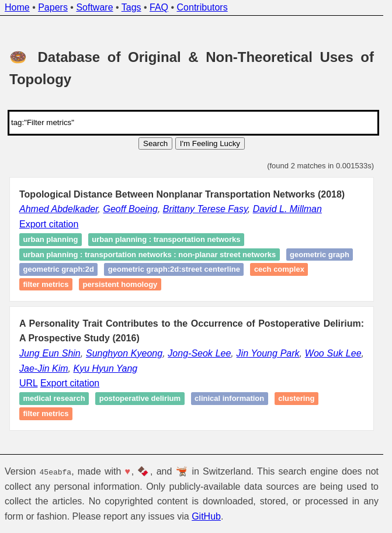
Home (17, 7)
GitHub (206, 516)
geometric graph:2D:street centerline (174, 270)
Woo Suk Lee (333, 353)
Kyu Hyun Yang (105, 368)
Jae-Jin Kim (44, 368)
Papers (53, 7)
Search (155, 143)
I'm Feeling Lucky (210, 143)
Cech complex (279, 270)
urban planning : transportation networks (166, 239)
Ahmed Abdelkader (59, 209)
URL (28, 383)
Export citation (49, 224)
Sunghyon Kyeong (124, 353)
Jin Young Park (268, 353)
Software (94, 7)
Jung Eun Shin (50, 353)
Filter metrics (46, 284)
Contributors (202, 7)
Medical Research (54, 399)
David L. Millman (287, 209)
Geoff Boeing (131, 209)
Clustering (296, 399)
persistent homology (120, 284)
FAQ (159, 7)
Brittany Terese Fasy (205, 209)
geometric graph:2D (59, 270)
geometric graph (320, 255)
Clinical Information (229, 399)
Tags (131, 7)
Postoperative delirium (140, 399)
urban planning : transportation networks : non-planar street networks (150, 255)
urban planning (51, 239)
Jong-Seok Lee (199, 353)
